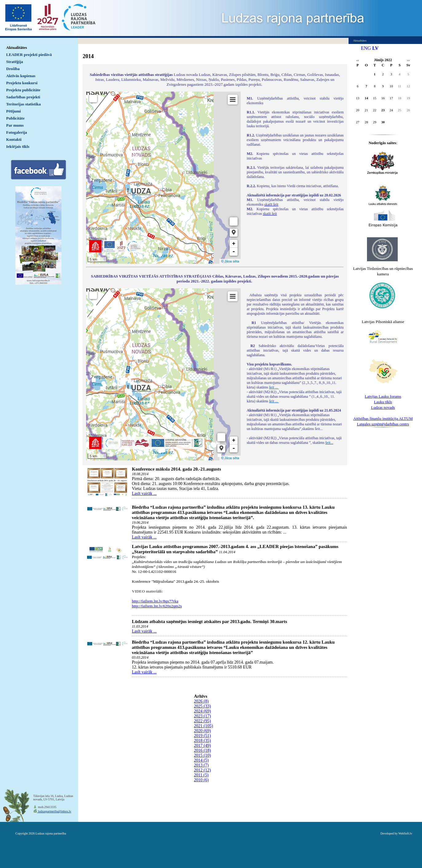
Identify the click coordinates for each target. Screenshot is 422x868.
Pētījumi (14, 111)
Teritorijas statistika (24, 104)
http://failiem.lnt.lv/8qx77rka (155, 601)
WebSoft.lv (405, 833)
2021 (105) (203, 726)
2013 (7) (201, 765)
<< (358, 61)
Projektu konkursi (22, 83)
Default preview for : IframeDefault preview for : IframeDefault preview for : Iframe (163, 178)
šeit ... (274, 387)
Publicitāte (15, 118)
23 (383, 110)
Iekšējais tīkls (18, 146)
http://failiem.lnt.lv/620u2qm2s (157, 606)
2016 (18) (202, 750)
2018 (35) (202, 741)
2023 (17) (202, 716)
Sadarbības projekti (23, 97)
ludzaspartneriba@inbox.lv (54, 811)
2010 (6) (201, 780)
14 (367, 98)
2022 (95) (202, 721)
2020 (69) (202, 731)
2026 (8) (201, 701)
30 (383, 122)
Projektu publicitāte (23, 90)
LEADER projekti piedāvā (29, 55)
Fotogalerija (17, 132)
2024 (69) (202, 711)
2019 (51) (202, 736)
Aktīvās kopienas (21, 76)
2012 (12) (202, 770)
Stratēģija (15, 62)
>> (408, 61)
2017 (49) (202, 746)
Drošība (13, 69)
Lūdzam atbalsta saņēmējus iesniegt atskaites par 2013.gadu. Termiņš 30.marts (209, 621)
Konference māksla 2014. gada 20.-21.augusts (176, 469)
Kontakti (14, 139)
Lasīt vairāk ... (144, 493)
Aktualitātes (17, 47)
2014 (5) (201, 760)
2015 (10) (202, 755)
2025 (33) (202, 706)
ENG (366, 48)
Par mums (15, 125)
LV (375, 48)
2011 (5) (201, 775)
